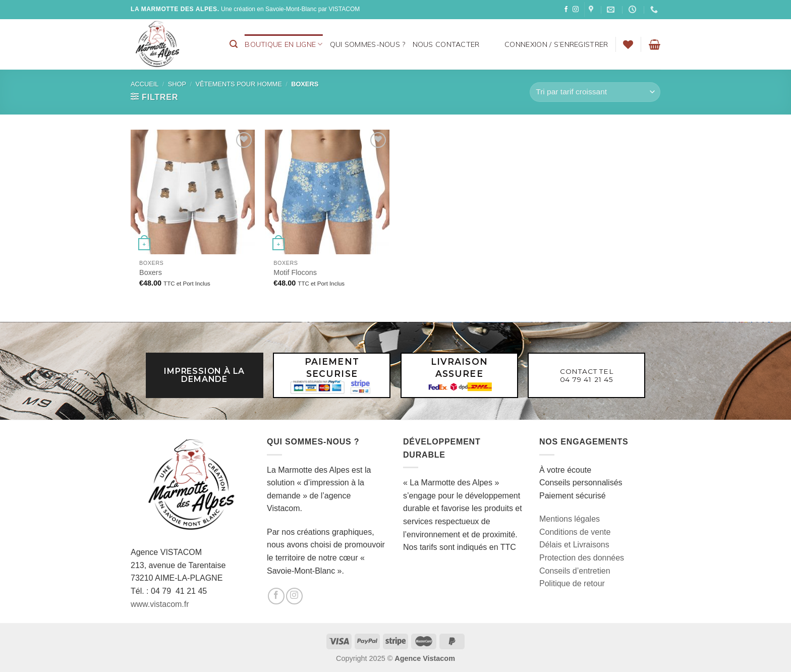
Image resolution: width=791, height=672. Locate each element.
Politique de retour (572, 583)
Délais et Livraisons (574, 545)
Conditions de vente (575, 532)
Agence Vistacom (425, 658)
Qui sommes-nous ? (368, 44)
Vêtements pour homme (238, 84)
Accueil (145, 84)
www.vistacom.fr (160, 604)
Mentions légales (570, 519)
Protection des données (582, 558)
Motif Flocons (295, 272)
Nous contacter (446, 44)
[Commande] (595, 92)
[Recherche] (234, 44)
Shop (177, 84)
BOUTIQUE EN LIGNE (284, 44)
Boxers (151, 272)
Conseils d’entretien (575, 571)
